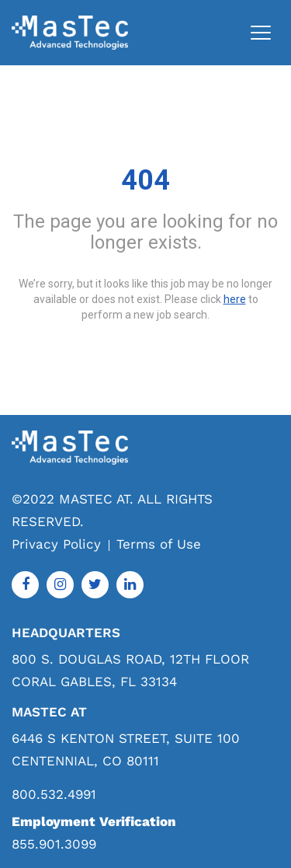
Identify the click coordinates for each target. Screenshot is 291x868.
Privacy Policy (56, 544)
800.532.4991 (54, 795)
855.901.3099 (54, 844)
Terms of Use (159, 544)
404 (145, 180)
